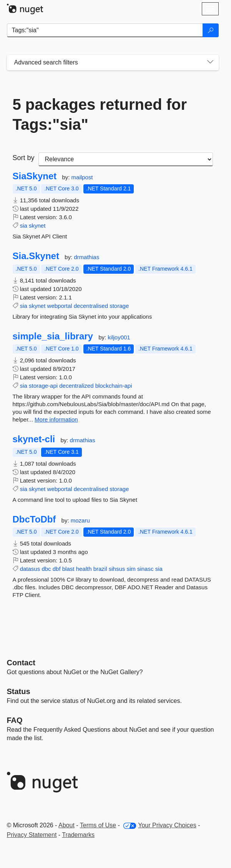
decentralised (91, 306)
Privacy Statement (32, 835)
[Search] (211, 30)
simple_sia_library (53, 336)
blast (68, 569)
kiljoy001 (119, 337)
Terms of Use (98, 825)
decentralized (76, 386)
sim (131, 569)
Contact (21, 663)
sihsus (117, 569)
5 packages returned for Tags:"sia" (100, 114)
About (66, 825)
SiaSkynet (35, 176)
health (84, 569)
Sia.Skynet (36, 256)
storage (119, 306)
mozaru (80, 520)
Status (19, 691)
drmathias (86, 257)
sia (24, 226)
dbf (57, 569)
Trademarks (78, 835)
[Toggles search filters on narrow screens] (210, 63)
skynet (37, 226)
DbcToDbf (34, 519)
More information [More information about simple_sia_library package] (56, 419)
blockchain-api (114, 386)
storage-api (43, 386)
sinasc (145, 569)
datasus (30, 569)
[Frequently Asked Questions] (15, 720)
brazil (100, 569)
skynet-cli (34, 439)
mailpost (82, 177)
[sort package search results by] (126, 159)
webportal (60, 306)
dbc (46, 569)
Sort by (24, 158)
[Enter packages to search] (105, 30)
